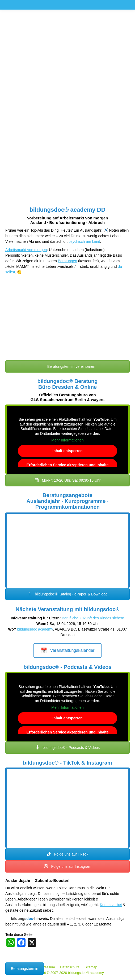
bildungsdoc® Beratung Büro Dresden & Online (68, 384)
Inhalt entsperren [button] (67, 451)
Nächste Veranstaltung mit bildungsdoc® (67, 609)
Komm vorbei (111, 905)
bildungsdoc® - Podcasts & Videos (67, 667)
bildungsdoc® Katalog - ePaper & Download (67, 594)
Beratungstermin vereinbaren (67, 366)
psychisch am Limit (84, 241)
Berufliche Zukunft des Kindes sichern (93, 618)
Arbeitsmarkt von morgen (26, 250)
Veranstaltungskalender (67, 650)
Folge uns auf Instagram (68, 866)
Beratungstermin (25, 969)
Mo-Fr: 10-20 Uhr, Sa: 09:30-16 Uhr (68, 480)
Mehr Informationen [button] (67, 440)
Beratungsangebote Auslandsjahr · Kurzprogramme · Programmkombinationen (68, 501)
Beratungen (67, 261)
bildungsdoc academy (35, 629)
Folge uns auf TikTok (67, 854)
